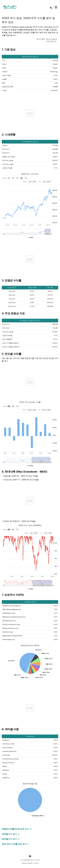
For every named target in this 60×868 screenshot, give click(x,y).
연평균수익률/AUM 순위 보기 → (17, 829)
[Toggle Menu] (56, 7)
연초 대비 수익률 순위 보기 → (15, 844)
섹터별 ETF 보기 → (11, 834)
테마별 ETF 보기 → (11, 839)
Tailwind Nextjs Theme (30, 863)
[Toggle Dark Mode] (51, 7)
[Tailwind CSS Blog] (10, 7)
